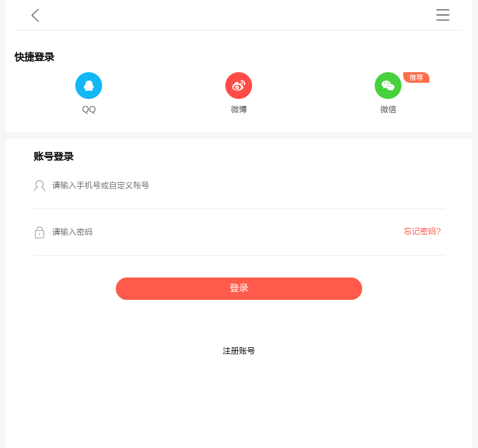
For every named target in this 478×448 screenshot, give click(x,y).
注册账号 (239, 351)
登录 (239, 288)
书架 (443, 15)
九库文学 (35, 15)
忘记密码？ (424, 231)
